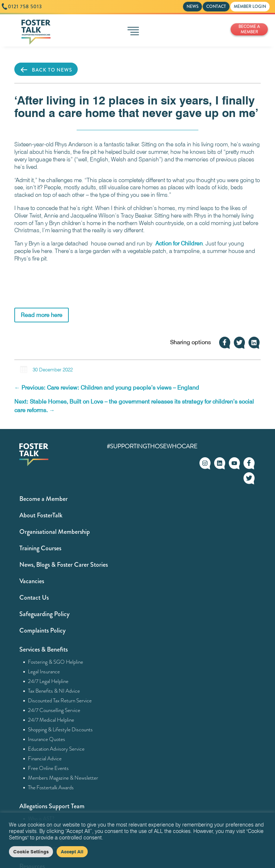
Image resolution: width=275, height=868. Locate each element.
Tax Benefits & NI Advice (54, 691)
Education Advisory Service (56, 749)
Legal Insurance (44, 672)
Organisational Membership (55, 532)
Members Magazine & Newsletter (63, 778)
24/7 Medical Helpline (51, 720)
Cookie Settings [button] (31, 852)
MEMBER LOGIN (250, 6)
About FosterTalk (41, 515)
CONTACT (216, 6)
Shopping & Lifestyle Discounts (61, 730)
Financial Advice (45, 759)
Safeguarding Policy (44, 614)
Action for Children (179, 243)
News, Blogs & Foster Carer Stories (64, 565)
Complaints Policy (42, 630)
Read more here (42, 315)
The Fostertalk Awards (51, 787)
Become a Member (44, 499)
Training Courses (40, 548)
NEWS (192, 6)
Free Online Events (49, 768)
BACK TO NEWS (46, 70)
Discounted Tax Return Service (60, 701)
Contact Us (34, 598)
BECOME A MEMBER (249, 29)
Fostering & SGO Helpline (56, 662)
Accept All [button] (72, 852)
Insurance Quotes (47, 739)
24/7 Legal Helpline (48, 681)
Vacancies (32, 581)
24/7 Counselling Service (54, 710)
